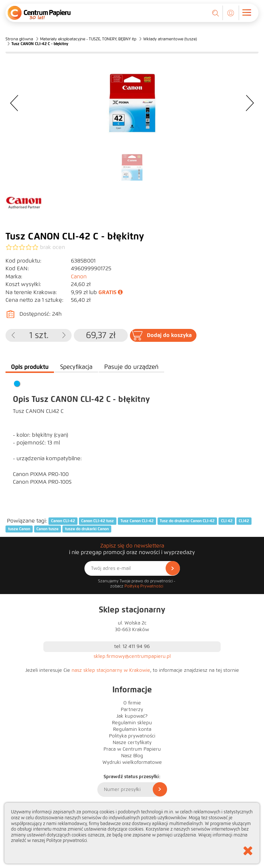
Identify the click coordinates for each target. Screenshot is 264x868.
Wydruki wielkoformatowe (132, 762)
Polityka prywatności (132, 736)
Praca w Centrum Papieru (132, 749)
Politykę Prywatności (144, 586)
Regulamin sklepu (132, 723)
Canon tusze (47, 529)
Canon (79, 276)
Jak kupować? (132, 716)
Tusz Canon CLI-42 (137, 521)
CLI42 (244, 521)
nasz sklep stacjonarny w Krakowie (111, 670)
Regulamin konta (132, 729)
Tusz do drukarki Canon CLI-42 (187, 521)
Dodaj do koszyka (169, 335)
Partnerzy (132, 710)
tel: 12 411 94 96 (132, 647)
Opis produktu (30, 367)
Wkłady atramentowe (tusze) (170, 39)
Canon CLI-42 (63, 521)
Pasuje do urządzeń (131, 367)
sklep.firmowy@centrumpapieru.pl (132, 656)
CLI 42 (227, 521)
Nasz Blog (132, 756)
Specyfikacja (76, 367)
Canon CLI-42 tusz (97, 521)
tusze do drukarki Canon (87, 529)
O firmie (132, 703)
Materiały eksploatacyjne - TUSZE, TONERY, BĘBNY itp (88, 39)
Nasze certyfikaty (132, 743)
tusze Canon (19, 529)
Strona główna (19, 39)
